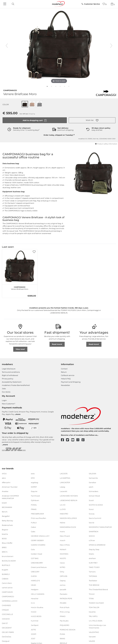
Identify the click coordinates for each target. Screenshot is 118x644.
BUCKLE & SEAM (9, 561)
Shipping (32, 114)
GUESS (34, 576)
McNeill (63, 549)
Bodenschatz (7, 525)
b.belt (4, 503)
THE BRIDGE (94, 585)
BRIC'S (5, 552)
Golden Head (36, 554)
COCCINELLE (7, 614)
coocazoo (6, 619)
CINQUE (5, 610)
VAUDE (92, 641)
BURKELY (6, 574)
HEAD (33, 585)
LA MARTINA (65, 478)
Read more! (57, 344)
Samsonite (93, 478)
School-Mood (94, 496)
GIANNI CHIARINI (38, 545)
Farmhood (35, 496)
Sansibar (92, 482)
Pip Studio (64, 621)
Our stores (6, 392)
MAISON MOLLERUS (68, 518)
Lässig (62, 487)
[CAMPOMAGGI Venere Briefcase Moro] (20, 267)
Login (4, 400)
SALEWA (92, 474)
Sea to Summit (95, 518)
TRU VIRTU (93, 616)
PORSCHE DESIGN (68, 630)
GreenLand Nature (39, 567)
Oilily (62, 572)
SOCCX (92, 536)
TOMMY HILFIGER (96, 603)
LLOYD (63, 509)
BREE (4, 547)
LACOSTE (64, 474)
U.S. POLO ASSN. (96, 621)
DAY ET (5, 623)
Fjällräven (35, 500)
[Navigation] (5, 4)
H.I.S (33, 603)
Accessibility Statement (12, 382)
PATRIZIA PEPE (66, 598)
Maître (63, 523)
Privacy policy (8, 379)
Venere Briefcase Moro (20, 288)
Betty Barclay (7, 521)
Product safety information (106, 144)
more (18, 414)
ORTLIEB (64, 576)
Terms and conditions (11, 372)
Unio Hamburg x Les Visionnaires (97, 626)
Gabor (33, 527)
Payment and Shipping (71, 382)
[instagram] (79, 440)
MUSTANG (64, 554)
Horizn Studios (37, 607)
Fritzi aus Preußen (39, 518)
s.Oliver (92, 540)
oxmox (63, 585)
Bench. (5, 512)
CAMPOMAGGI (10, 90)
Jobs (4, 389)
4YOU (4, 474)
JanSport (35, 625)
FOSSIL (34, 505)
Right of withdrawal (10, 375)
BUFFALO (6, 565)
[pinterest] (84, 440)
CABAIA (5, 579)
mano (62, 532)
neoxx (62, 563)
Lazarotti (64, 491)
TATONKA (93, 576)
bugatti (5, 570)
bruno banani (8, 556)
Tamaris (92, 572)
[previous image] (7, 46)
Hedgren (35, 589)
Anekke (5, 491)
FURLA (34, 523)
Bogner (5, 529)
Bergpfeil (6, 516)
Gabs (33, 532)
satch (91, 487)
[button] (92, 120)
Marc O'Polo (65, 545)
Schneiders (93, 491)
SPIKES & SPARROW (97, 545)
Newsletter (65, 385)
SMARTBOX (94, 532)
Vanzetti (92, 637)
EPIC (33, 478)
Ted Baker (93, 581)
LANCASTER (65, 482)
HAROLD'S (35, 581)
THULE (92, 594)
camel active (7, 588)
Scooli (91, 500)
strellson (92, 558)
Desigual (6, 641)
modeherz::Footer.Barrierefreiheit (16, 385)
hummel (35, 621)
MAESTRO (64, 514)
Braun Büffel (7, 543)
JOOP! (34, 634)
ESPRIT (34, 487)
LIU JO (63, 505)
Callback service (68, 375)
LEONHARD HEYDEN (69, 496)
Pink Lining (65, 612)
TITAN (91, 598)
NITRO (63, 567)
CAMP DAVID (7, 592)
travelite (92, 612)
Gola (33, 549)
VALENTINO (94, 632)
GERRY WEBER (37, 540)
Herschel (35, 598)
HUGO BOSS (36, 616)
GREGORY (35, 572)
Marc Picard (65, 536)
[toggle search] (12, 4)
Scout (91, 509)
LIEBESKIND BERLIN (69, 500)
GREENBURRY (37, 563)
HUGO (34, 612)
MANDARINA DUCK (68, 527)
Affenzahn (6, 482)
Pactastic (64, 594)
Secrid (91, 523)
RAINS (62, 639)
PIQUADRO (65, 625)
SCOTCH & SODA (96, 505)
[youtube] (74, 440)
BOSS (4, 539)
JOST (33, 639)
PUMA (62, 634)
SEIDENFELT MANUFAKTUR (100, 527)
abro (4, 478)
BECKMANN (7, 507)
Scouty (92, 514)
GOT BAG (35, 558)
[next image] (111, 46)
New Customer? (9, 404)
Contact (64, 369)
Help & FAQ (66, 379)
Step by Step (94, 549)
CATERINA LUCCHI (10, 601)
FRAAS (34, 509)
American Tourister (10, 487)
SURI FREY (93, 563)
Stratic (91, 554)
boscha (5, 534)
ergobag (34, 482)
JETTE (33, 630)
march (63, 540)
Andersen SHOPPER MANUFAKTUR (10, 497)
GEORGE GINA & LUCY (40, 536)
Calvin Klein (7, 583)
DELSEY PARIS (8, 632)
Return (64, 372)
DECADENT (7, 628)
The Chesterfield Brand (98, 589)
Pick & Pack (65, 607)
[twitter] (69, 440)
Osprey (63, 581)
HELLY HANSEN (38, 594)
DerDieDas (6, 637)
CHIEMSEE (6, 605)
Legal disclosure (9, 369)
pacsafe (63, 589)
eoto (33, 474)
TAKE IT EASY (94, 567)
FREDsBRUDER (37, 514)
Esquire (34, 491)
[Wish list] (105, 4)
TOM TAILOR (94, 607)
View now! (20, 349)
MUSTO (63, 558)
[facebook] (64, 440)
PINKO (63, 616)
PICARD (63, 603)
